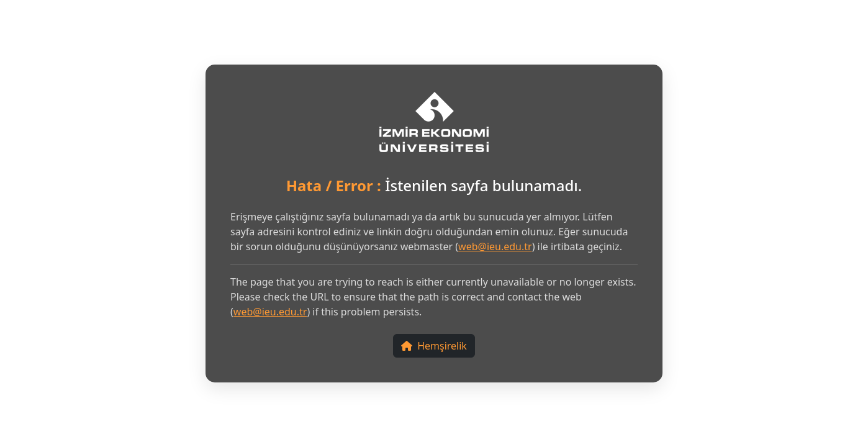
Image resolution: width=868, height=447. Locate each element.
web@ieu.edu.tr (495, 246)
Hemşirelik (434, 346)
